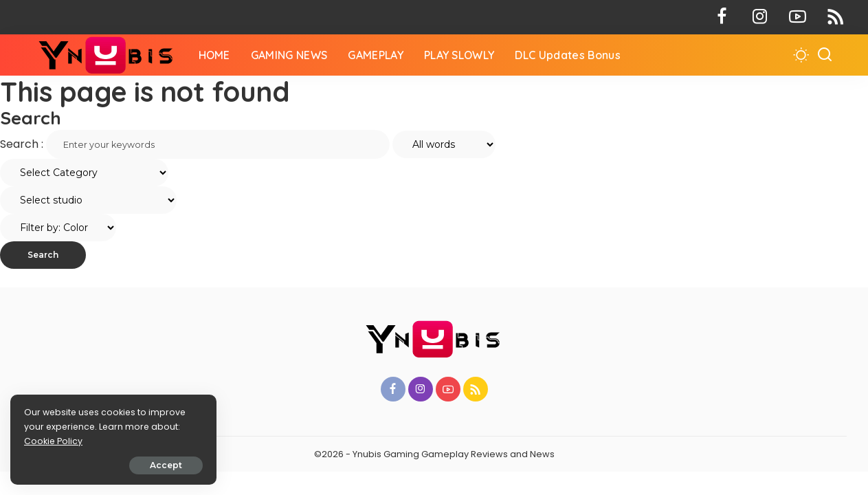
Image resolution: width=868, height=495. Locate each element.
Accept (166, 465)
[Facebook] (722, 17)
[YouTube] (798, 17)
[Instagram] (760, 17)
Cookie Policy (53, 441)
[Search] (825, 55)
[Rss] (835, 17)
